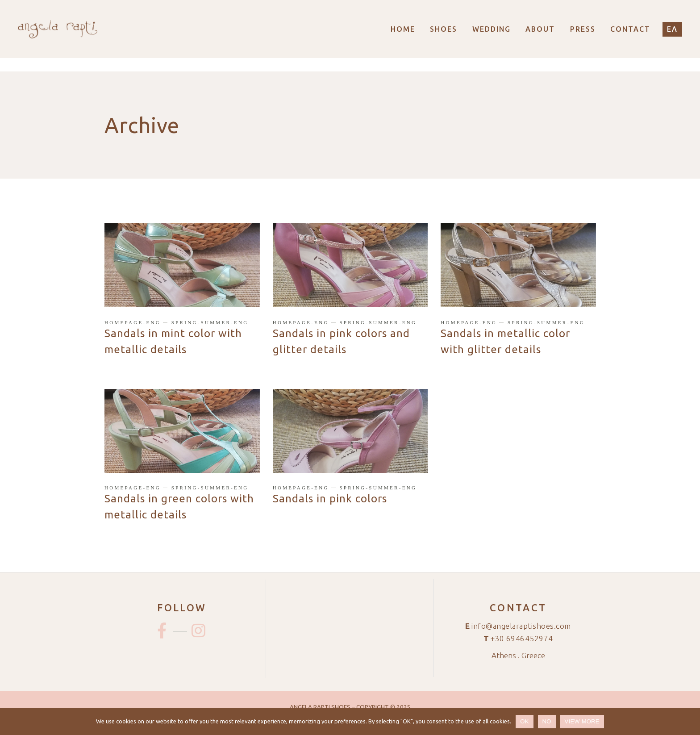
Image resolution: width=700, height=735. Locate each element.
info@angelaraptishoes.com (521, 626)
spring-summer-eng (210, 322)
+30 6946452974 (522, 638)
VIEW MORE (582, 721)
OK (524, 721)
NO (547, 721)
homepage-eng (133, 322)
